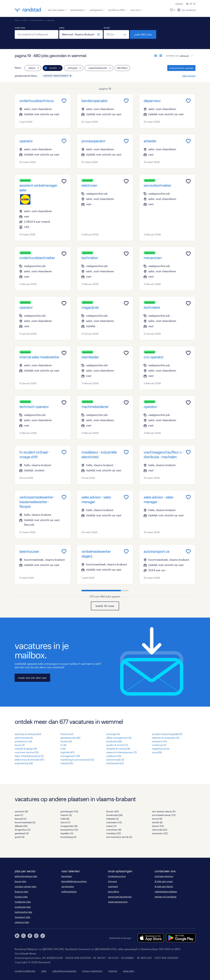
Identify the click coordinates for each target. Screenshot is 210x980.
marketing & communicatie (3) (77, 760)
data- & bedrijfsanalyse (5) (29, 756)
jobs (25, 20)
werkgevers (97, 10)
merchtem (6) (114, 830)
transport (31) (159, 741)
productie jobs (23, 907)
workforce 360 (117, 10)
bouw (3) (20, 745)
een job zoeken (57, 10)
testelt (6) (157, 822)
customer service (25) (27, 752)
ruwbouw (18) (114, 756)
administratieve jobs (26, 876)
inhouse (112, 881)
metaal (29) (67, 763)
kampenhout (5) (69, 830)
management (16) (70, 756)
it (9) (63, 749)
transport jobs (23, 917)
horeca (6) (66, 741)
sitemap (113, 971)
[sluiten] (99, 34)
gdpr (44, 971)
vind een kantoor (164, 876)
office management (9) (119, 738)
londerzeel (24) (114, 815)
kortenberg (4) (68, 837)
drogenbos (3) (23, 830)
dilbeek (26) (21, 826)
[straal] (116, 34)
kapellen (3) (67, 833)
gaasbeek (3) (22, 833)
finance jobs (21, 891)
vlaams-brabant (37, 20)
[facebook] (30, 938)
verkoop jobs (22, 922)
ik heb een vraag (164, 881)
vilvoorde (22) (160, 830)
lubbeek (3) (112, 819)
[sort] (186, 54)
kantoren (179, 4)
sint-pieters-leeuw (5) (164, 811)
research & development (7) (121, 752)
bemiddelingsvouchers (74, 881)
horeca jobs (21, 897)
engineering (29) (24, 763)
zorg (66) (157, 752)
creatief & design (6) (26, 749)
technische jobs (23, 912)
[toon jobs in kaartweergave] (161, 56)
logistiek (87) (67, 752)
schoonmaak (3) (115, 760)
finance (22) (67, 734)
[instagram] (36, 938)
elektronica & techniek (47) (29, 760)
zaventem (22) (160, 833)
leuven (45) (112, 811)
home (17, 20)
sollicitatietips (69, 891)
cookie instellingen (25, 971)
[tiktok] (43, 938)
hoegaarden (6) (69, 826)
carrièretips (68, 886)
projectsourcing (117, 876)
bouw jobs (20, 881)
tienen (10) (158, 826)
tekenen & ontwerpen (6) (166, 738)
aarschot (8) (21, 811)
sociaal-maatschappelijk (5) (167, 734)
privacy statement (92, 971)
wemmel (51, 20)
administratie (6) (24, 738)
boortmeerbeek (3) (25, 822)
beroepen (67, 876)
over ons (136, 10)
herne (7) (65, 822)
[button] (71, 76)
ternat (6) (157, 819)
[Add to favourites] (64, 101)
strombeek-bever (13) (164, 815)
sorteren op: (173, 56)
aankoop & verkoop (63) (28, 734)
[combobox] (37, 34)
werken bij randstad (165, 897)
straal (107, 28)
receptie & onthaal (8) (118, 749)
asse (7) (19, 815)
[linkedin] (17, 938)
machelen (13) (114, 822)
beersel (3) (20, 819)
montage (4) (113, 734)
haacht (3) (66, 815)
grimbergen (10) (69, 811)
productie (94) (114, 741)
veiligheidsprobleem (166, 891)
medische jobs (23, 902)
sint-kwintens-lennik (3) (119, 837)
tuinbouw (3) (159, 745)
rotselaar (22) (113, 833)
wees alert (129, 971)
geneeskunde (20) (70, 738)
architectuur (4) (23, 741)
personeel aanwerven (120, 897)
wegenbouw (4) (161, 749)
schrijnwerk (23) (115, 763)
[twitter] (23, 938)
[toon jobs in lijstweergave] (156, 56)
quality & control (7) (117, 745)
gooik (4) (20, 837)
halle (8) (65, 819)
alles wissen (189, 76)
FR (191, 4)
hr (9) (63, 745)
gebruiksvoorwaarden (64, 971)
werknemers (78, 10)
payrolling (114, 891)
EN (194, 4)
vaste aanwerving (118, 902)
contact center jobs (26, 886)
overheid (113, 886)
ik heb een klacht (164, 886)
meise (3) (111, 826)
